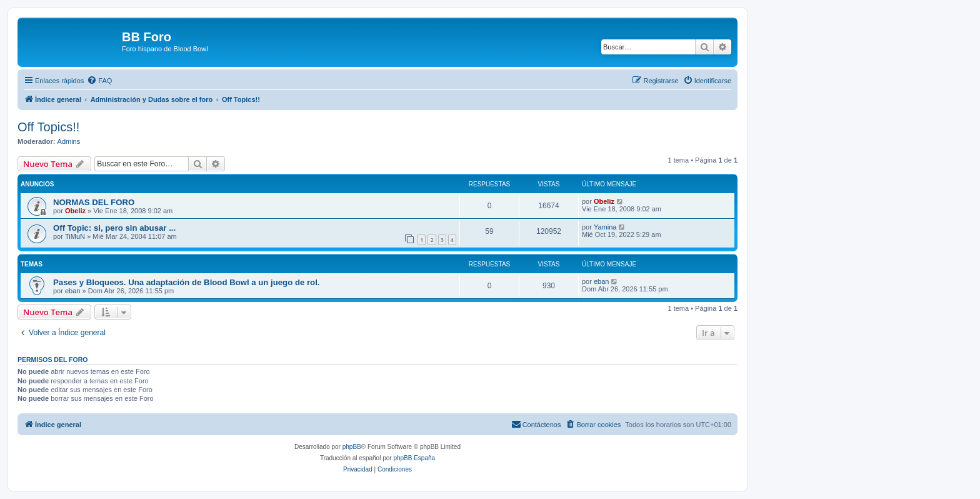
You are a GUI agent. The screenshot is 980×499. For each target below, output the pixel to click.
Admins (69, 141)
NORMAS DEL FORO (94, 202)
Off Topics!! (48, 127)
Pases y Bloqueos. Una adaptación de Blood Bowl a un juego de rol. (186, 282)
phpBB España (414, 458)
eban (72, 291)
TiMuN (75, 236)
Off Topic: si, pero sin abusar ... (114, 228)
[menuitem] (99, 81)
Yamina (605, 227)
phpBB (352, 447)
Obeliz (75, 211)
